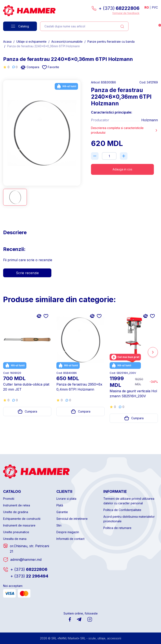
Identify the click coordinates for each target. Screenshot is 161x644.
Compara (30, 67)
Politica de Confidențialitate (122, 510)
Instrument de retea (17, 505)
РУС (155, 7)
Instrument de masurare (19, 525)
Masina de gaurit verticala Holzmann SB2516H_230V (133, 394)
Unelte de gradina (16, 512)
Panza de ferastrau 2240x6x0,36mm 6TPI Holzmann (43, 46)
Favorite (51, 67)
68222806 (29, 569)
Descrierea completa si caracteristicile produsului (124, 130)
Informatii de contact (70, 539)
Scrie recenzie (27, 273)
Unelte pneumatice (16, 532)
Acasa (7, 42)
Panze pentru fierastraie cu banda (111, 42)
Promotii (9, 499)
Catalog (20, 26)
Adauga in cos (122, 169)
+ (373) (119, 8)
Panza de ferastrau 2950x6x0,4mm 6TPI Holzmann (79, 387)
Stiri (59, 525)
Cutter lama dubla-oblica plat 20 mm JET (26, 387)
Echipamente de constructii (22, 519)
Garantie (62, 512)
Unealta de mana (15, 539)
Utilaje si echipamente (31, 42)
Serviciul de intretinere (72, 519)
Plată (60, 505)
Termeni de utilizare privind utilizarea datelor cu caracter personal (129, 501)
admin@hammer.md (26, 560)
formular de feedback (126, 13)
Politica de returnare (117, 528)
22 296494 (29, 576)
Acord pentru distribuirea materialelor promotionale (129, 519)
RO (147, 7)
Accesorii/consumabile (67, 42)
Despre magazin (68, 532)
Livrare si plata (66, 499)
